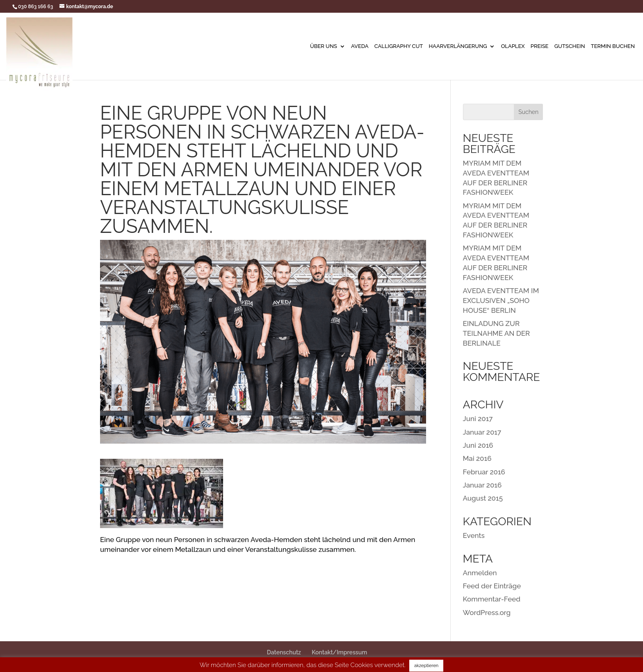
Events (474, 535)
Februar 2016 (484, 472)
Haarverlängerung (458, 46)
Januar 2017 (482, 432)
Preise (540, 46)
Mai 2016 (477, 458)
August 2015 (483, 498)
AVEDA (360, 46)
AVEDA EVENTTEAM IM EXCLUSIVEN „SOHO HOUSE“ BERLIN (501, 301)
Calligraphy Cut (399, 46)
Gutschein (570, 46)
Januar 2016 (482, 485)
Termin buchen (613, 46)
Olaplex (513, 46)
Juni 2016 (478, 445)
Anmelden (480, 573)
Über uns (324, 46)
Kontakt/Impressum (339, 652)
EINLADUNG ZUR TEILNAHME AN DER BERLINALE (497, 333)
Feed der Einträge (492, 586)
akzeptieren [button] (426, 666)
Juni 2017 (478, 419)
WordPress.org (487, 613)
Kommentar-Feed (492, 599)
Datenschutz (284, 652)
